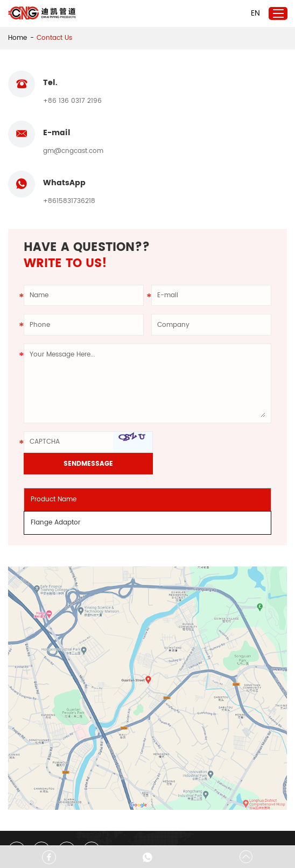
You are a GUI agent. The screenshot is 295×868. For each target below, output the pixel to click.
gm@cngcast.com (215, 101)
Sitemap (120, 829)
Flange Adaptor (56, 453)
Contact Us (54, 38)
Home (17, 38)
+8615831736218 (69, 152)
